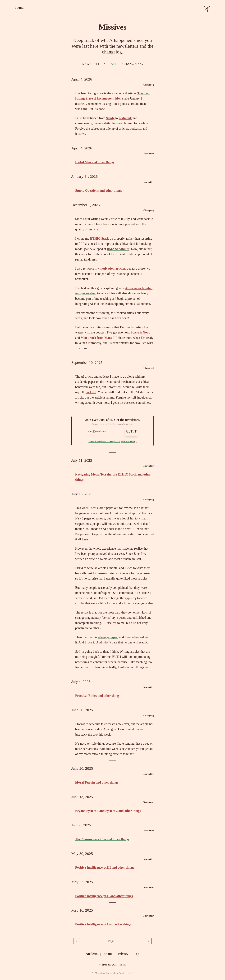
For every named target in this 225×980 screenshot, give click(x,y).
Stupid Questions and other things (99, 190)
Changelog (133, 64)
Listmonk (125, 118)
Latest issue (94, 441)
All (114, 64)
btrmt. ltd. (106, 965)
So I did (91, 392)
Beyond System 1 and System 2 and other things (108, 811)
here (85, 539)
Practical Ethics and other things (98, 696)
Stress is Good (141, 332)
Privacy (118, 441)
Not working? (130, 441)
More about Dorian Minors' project (113, 973)
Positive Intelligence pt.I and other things (103, 924)
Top (137, 954)
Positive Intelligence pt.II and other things (104, 896)
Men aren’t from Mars (96, 338)
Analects (92, 954)
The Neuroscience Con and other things (102, 839)
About (108, 954)
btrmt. (19, 8)
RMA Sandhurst (118, 249)
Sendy (110, 118)
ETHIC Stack (99, 238)
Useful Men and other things (95, 162)
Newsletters (94, 64)
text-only (122, 965)
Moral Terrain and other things (97, 782)
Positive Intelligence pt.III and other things (105, 867)
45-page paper (108, 637)
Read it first (107, 441)
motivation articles (112, 268)
